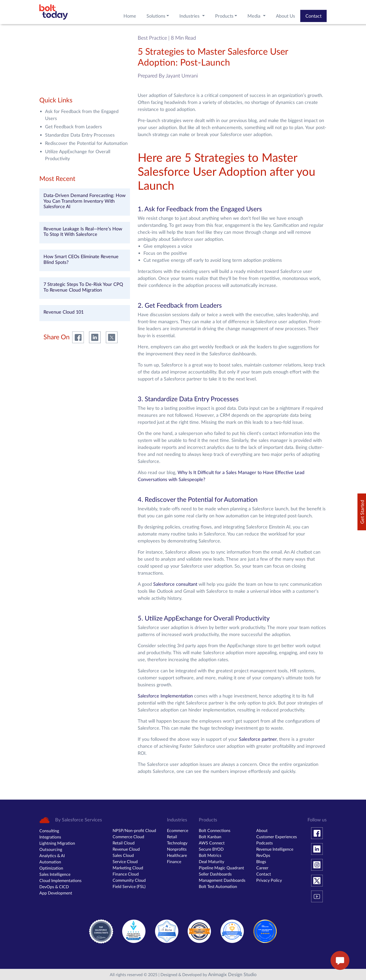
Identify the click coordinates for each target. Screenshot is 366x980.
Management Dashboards (222, 880)
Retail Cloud (124, 843)
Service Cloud (125, 861)
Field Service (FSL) (129, 886)
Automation (50, 862)
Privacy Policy (269, 880)
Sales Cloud (123, 855)
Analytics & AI (52, 855)
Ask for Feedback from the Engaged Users (82, 115)
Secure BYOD (211, 849)
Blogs (261, 861)
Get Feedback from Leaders (74, 126)
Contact (313, 16)
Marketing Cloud (128, 868)
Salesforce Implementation (165, 696)
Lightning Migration (57, 843)
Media (255, 16)
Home (130, 16)
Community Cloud (129, 880)
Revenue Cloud (126, 849)
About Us (286, 16)
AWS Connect (212, 843)
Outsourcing (51, 849)
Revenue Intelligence (275, 849)
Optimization (51, 868)
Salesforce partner (258, 739)
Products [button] (224, 16)
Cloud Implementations (60, 880)
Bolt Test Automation (218, 886)
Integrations (50, 837)
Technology (177, 843)
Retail (172, 837)
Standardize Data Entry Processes (80, 135)
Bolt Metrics (210, 855)
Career (262, 868)
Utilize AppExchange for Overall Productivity (78, 155)
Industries (190, 16)
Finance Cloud (126, 874)
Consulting (49, 831)
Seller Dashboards (215, 874)
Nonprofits (177, 849)
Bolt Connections (215, 830)
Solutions (156, 16)
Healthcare (177, 855)
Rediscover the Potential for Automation (86, 143)
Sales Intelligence (55, 874)
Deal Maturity (211, 861)
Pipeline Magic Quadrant (221, 868)
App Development (56, 893)
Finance (174, 861)
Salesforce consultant (176, 584)
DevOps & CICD (54, 887)
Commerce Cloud (128, 837)
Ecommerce (178, 830)
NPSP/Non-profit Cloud (134, 830)
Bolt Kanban (210, 837)
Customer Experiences (277, 837)
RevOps (263, 855)
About (262, 830)
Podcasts (265, 843)
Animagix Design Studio (232, 974)
